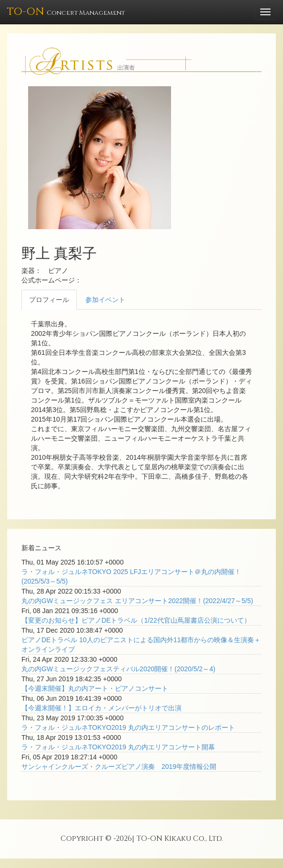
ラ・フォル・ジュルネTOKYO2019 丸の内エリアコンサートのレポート (128, 727)
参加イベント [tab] (105, 300)
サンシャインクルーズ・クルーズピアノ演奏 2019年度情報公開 (119, 767)
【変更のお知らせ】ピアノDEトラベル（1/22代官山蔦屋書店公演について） (136, 620)
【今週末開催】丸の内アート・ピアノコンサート (95, 688)
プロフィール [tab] (49, 300)
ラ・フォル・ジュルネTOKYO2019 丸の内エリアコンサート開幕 (118, 747)
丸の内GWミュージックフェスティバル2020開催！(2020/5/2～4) (118, 669)
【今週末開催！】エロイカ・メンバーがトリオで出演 (101, 708)
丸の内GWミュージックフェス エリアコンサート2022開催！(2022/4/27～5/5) (137, 601)
